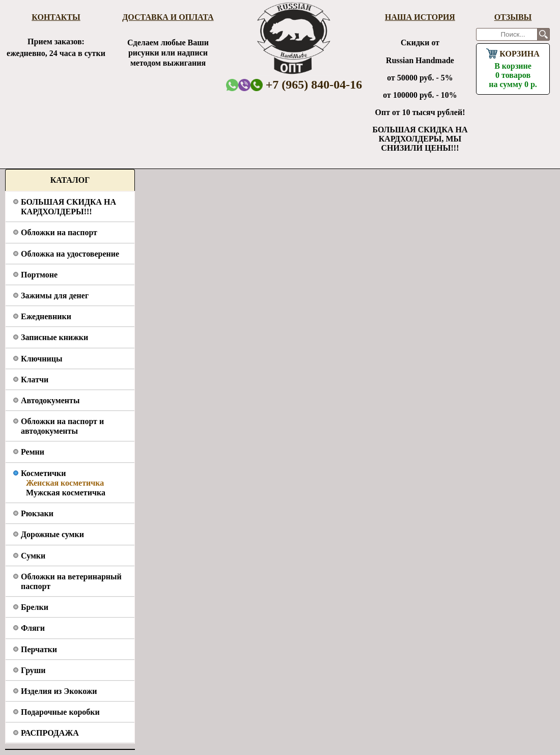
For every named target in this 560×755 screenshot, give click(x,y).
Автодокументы (50, 400)
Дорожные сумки (52, 534)
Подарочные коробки (60, 712)
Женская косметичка (65, 483)
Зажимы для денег (55, 296)
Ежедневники (46, 316)
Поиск (543, 34)
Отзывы (513, 17)
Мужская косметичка (66, 493)
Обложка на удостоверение (70, 254)
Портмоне (39, 275)
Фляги (33, 628)
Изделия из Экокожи (59, 691)
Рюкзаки (37, 513)
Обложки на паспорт (59, 232)
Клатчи (35, 380)
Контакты (56, 17)
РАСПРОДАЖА (50, 733)
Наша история (420, 17)
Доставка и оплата (168, 17)
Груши (33, 670)
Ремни (33, 452)
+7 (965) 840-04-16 (306, 85)
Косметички (43, 473)
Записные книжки (54, 337)
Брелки (35, 607)
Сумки (33, 556)
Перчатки (39, 649)
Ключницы (41, 359)
